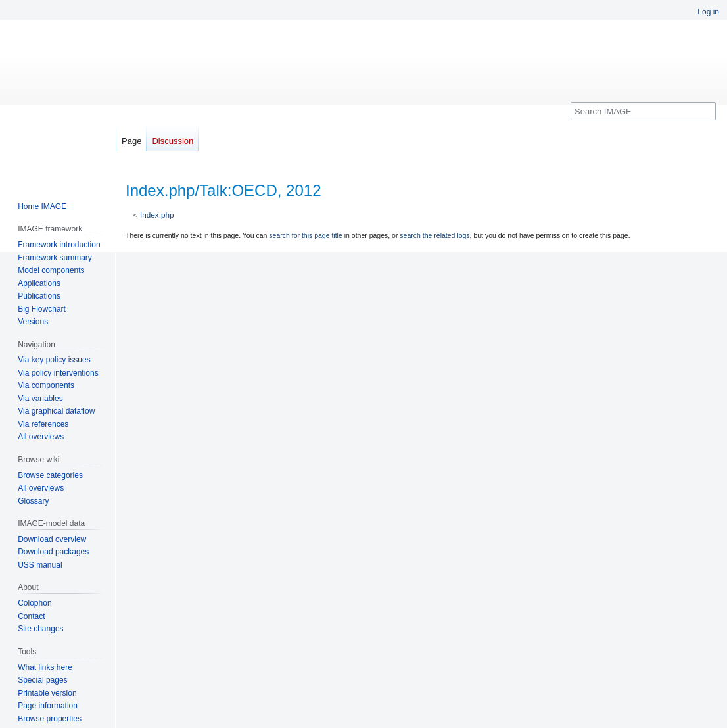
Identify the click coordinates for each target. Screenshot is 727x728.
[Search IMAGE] (643, 111)
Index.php (157, 215)
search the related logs (434, 235)
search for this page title (305, 235)
